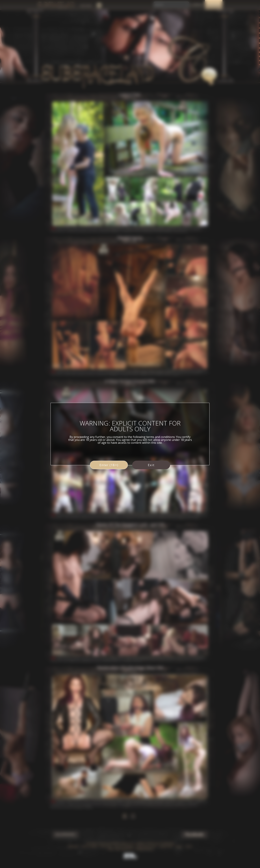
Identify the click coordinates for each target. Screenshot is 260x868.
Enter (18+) (109, 465)
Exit (151, 465)
